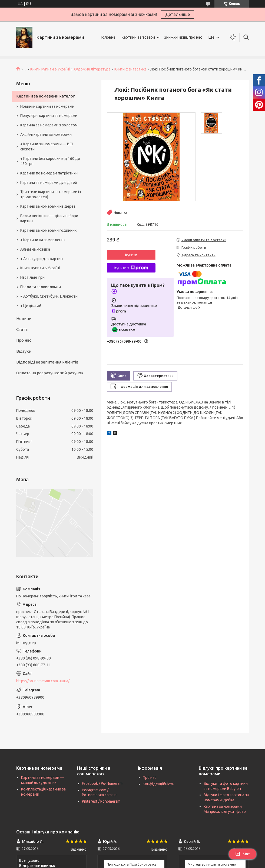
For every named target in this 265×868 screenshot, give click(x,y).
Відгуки (24, 351)
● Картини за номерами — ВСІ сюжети (47, 147)
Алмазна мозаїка (35, 249)
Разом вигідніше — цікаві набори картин (49, 218)
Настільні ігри (32, 277)
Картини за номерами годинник (48, 230)
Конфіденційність (159, 784)
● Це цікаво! (31, 306)
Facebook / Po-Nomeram (102, 783)
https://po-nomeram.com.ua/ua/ (43, 681)
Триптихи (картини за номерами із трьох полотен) (51, 194)
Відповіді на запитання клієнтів (47, 362)
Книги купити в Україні (50, 69)
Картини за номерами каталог (46, 96)
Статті (22, 329)
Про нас (24, 340)
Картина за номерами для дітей (49, 183)
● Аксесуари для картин (42, 259)
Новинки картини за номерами (47, 106)
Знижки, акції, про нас (183, 37)
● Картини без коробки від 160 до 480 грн (50, 161)
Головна (108, 37)
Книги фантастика (130, 69)
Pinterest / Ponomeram (101, 801)
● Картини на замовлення (43, 240)
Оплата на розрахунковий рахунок (50, 373)
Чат (243, 854)
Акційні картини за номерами (46, 134)
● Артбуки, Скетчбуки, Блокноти (49, 296)
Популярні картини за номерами (49, 116)
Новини (24, 319)
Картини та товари (138, 37)
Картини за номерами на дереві (48, 206)
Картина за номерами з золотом (49, 125)
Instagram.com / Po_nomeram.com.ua (99, 793)
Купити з (131, 268)
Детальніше (178, 14)
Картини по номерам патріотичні (49, 173)
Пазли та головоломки (41, 287)
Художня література (92, 69)
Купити (131, 255)
